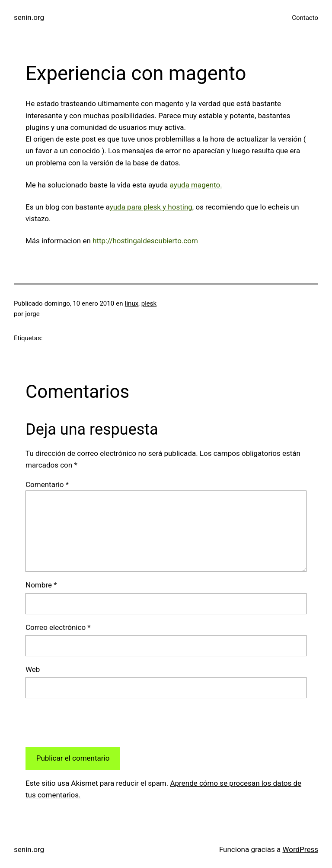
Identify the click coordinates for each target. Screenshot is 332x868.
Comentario (47, 484)
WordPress (300, 849)
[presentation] (91, 723)
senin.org (29, 17)
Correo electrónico (58, 627)
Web (33, 669)
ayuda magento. (196, 185)
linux (132, 303)
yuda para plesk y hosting (151, 207)
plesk (149, 303)
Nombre (41, 585)
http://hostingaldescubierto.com (145, 241)
